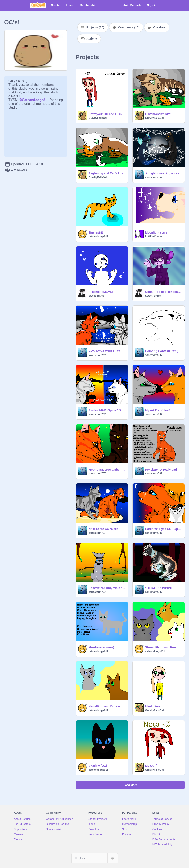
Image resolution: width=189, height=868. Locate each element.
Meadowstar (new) (101, 647)
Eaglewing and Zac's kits (106, 173)
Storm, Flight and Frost (161, 647)
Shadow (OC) (98, 766)
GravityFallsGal (98, 118)
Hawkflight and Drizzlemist (107, 706)
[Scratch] (38, 5)
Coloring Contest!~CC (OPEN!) (164, 351)
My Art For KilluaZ (158, 410)
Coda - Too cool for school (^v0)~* (164, 292)
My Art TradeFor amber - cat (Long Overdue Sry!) (107, 470)
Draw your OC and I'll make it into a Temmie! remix (107, 114)
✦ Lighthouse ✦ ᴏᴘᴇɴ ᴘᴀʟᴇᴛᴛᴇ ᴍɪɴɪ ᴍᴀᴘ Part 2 (164, 173)
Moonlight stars (156, 232)
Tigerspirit (96, 232)
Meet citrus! (154, 706)
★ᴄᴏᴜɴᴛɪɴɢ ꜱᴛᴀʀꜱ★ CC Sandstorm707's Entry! (107, 351)
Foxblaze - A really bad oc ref (164, 470)
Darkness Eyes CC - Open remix (164, 529)
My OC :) (151, 766)
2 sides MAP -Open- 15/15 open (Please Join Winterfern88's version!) (107, 410)
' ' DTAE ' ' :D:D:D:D (159, 588)
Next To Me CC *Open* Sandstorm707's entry (107, 529)
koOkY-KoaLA (154, 236)
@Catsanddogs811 (34, 100)
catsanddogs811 (98, 236)
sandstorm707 (154, 178)
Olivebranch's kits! (158, 114)
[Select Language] (95, 858)
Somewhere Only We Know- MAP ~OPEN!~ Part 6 (107, 588)
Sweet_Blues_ (97, 296)
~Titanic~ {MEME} (101, 292)
